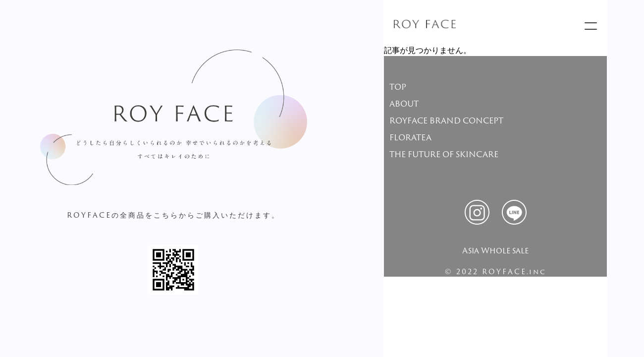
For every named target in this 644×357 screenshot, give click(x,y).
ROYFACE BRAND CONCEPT (446, 120)
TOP (398, 87)
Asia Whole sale (495, 250)
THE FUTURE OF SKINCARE (444, 154)
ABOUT (404, 104)
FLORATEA (410, 137)
